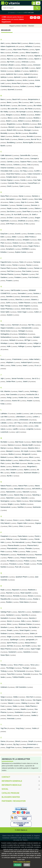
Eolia (2, 246)
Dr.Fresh (24, 218)
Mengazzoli (26, 454)
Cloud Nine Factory (13, 174)
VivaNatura (18, 712)
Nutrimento (37, 507)
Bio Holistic (38, 106)
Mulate (13, 473)
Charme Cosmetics (7, 168)
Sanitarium (10, 615)
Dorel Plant (26, 211)
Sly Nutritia (33, 627)
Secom (9, 621)
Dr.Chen (10, 218)
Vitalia (15, 706)
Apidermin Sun (11, 74)
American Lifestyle (7, 65)
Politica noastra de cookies (22, 862)
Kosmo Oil (16, 401)
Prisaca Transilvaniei (28, 558)
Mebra (39, 451)
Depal (9, 208)
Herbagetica (5, 334)
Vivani (34, 712)
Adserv (3, 50)
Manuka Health (27, 445)
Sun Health (26, 646)
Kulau (3, 404)
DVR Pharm (10, 224)
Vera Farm (30, 697)
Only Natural (5, 523)
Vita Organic (37, 700)
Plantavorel (5, 555)
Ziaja (2, 744)
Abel (2, 43)
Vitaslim (23, 709)
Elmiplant (26, 240)
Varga (3, 697)
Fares (21, 262)
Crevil (9, 186)
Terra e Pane (18, 665)
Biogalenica (11, 124)
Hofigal (36, 343)
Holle (9, 346)
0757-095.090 (29, 13)
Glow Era (19, 300)
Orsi (10, 526)
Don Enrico (11, 211)
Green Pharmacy (7, 309)
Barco (3, 99)
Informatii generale (12, 781)
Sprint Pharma (12, 643)
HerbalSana (23, 334)
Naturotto (24, 498)
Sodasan (4, 633)
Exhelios (4, 252)
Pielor (3, 552)
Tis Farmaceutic (20, 671)
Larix (32, 414)
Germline (9, 297)
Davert (24, 199)
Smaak (9, 630)
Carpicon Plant (25, 162)
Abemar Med (16, 43)
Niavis (19, 501)
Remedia (16, 596)
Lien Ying (17, 423)
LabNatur (4, 414)
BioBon (38, 115)
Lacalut (19, 414)
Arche (25, 80)
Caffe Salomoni (6, 155)
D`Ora (26, 224)
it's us (37, 365)
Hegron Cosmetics (7, 328)
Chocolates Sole (6, 171)
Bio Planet (29, 109)
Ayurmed (11, 89)
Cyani (21, 186)
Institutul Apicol (26, 362)
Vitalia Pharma (31, 706)
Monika (30, 463)
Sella (23, 621)
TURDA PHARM (18, 677)
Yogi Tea (4, 728)
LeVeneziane (24, 420)
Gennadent (22, 293)
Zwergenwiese (28, 747)
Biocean (22, 118)
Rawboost (31, 590)
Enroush (30, 243)
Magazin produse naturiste (18, 26)
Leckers (35, 417)
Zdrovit (17, 741)
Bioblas (23, 115)
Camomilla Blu (25, 155)
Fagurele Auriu (6, 262)
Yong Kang (20, 728)
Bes (20, 102)
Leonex (9, 420)
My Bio (9, 476)
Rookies (9, 602)
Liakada (3, 423)
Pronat (39, 561)
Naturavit (26, 492)
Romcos (23, 599)
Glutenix (34, 300)
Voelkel (34, 715)
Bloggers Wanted (11, 797)
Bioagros (9, 115)
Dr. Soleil (33, 214)
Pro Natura (11, 561)
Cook (28, 177)
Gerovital (4, 300)
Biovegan (28, 130)
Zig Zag (16, 744)
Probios (26, 561)
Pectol (37, 536)
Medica (11, 454)
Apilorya (3, 77)
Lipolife (15, 429)
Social (5, 789)
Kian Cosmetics (12, 394)
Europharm (10, 249)
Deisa (11, 202)
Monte (3, 467)
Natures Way (19, 495)
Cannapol (34, 159)
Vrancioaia (11, 719)
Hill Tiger (27, 340)
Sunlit (21, 649)
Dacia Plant (5, 196)
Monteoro (16, 467)
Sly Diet (18, 627)
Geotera (36, 293)
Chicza (24, 168)
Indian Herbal (34, 359)
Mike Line (18, 457)
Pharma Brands (13, 545)
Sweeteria (27, 652)
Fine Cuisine (27, 271)
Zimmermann (32, 744)
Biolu (40, 124)
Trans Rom (11, 674)
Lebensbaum (20, 417)
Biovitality (4, 133)
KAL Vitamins (5, 391)
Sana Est (21, 612)
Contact (6, 777)
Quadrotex (4, 577)
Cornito (23, 180)
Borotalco (30, 136)
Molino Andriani (6, 460)
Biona (24, 127)
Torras (37, 671)
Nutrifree (21, 507)
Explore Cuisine (21, 252)
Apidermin (33, 71)
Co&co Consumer (34, 174)
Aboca (31, 43)
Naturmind (10, 498)
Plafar (28, 552)
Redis (3, 596)
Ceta (29, 165)
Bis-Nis (18, 133)
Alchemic (10, 56)
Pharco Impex (37, 542)
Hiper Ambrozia (20, 343)
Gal (2, 290)
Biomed (11, 127)
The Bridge (10, 668)
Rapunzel (15, 590)
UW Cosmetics (21, 687)
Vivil (21, 715)
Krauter (30, 401)
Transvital (27, 674)
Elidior (14, 237)
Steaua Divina (30, 643)
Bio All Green (5, 106)
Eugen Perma (34, 246)
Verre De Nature (6, 700)
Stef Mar (10, 646)
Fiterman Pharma (7, 274)
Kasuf (21, 391)
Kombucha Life (32, 394)
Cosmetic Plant (13, 183)
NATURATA (36, 489)
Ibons (3, 359)
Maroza (17, 448)
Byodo (3, 146)
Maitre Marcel (37, 442)
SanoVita (25, 615)
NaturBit (3, 495)
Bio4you (37, 112)
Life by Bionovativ (35, 423)
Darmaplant (10, 199)
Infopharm (10, 362)
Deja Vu (24, 202)
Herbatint (36, 337)
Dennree (34, 205)
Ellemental (11, 240)
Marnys (3, 448)
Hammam (15, 325)
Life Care (12, 426)
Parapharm (5, 536)
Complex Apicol (12, 177)
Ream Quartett (26, 593)
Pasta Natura (22, 536)
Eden (2, 237)
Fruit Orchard (33, 277)
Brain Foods (5, 139)
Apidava (17, 71)
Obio (2, 520)
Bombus (16, 136)
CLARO (37, 171)
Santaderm (5, 618)
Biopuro (38, 127)
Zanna (3, 741)
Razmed (9, 593)
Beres (9, 102)
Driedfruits (22, 221)
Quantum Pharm (22, 577)
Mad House (19, 442)
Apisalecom (32, 77)
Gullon (37, 312)
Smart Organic (25, 630)
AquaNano (11, 80)
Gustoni (10, 315)
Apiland (27, 74)
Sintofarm (4, 627)
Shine (9, 624)
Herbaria (22, 337)
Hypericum (37, 346)
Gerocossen (25, 297)
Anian (10, 68)
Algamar (37, 56)
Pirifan (15, 552)
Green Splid (5, 312)
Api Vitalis (25, 68)
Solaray (18, 633)
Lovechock (4, 432)
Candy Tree (19, 159)
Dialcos (37, 208)
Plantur (10, 558)
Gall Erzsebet (16, 290)
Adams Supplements (8, 46)
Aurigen (38, 86)
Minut (31, 457)
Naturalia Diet (19, 489)
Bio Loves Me (13, 109)
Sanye (19, 618)
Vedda (15, 697)
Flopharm (25, 274)
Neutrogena (5, 501)
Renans (31, 596)
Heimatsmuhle (27, 328)
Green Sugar (22, 312)
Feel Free (10, 271)
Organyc (38, 523)
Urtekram (4, 687)
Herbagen (22, 331)
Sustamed (12, 652)
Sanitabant (36, 612)
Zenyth (31, 741)
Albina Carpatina (31, 53)
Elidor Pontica (30, 237)
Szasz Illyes (5, 655)
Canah (3, 159)
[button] (34, 3)
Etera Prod (17, 246)
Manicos (11, 445)
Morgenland (31, 467)
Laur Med (4, 417)
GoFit (8, 303)
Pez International (18, 542)
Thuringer (26, 668)
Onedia (28, 520)
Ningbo (10, 504)
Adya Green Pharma (20, 50)
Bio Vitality (4, 112)
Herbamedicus (6, 337)
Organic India (22, 523)
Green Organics (25, 306)
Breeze (21, 139)
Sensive (35, 621)
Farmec (15, 265)
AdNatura (29, 46)
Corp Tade (37, 180)
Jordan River (11, 381)
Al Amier (15, 53)
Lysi (17, 432)
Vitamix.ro (24, 830)
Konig (9, 397)
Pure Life (18, 567)
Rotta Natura (24, 602)
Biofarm (21, 121)
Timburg (3, 671)
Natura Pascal (6, 486)
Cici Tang (23, 171)
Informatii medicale (12, 785)
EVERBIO (25, 249)
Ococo (15, 520)
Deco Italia (38, 199)
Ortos (21, 526)
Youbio (34, 728)
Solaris (32, 633)
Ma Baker (4, 442)
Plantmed (38, 555)
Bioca (10, 118)
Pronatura (13, 564)
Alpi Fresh (10, 62)
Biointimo (26, 124)
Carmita (10, 162)
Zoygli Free (10, 747)
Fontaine (18, 277)
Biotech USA (11, 130)
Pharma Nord (32, 545)
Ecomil (18, 234)
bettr (31, 102)
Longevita (30, 429)
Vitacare (11, 703)
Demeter (19, 205)
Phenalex (29, 548)
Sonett (23, 637)
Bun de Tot (35, 139)
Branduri (31, 26)
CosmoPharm (33, 183)
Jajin (2, 378)
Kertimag (33, 391)
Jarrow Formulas (17, 378)
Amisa (23, 65)
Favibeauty (22, 268)
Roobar (36, 599)
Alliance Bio (22, 59)
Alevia (23, 56)
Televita (3, 665)
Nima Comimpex (35, 501)
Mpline (26, 470)
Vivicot (9, 715)
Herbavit (12, 340)
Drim (36, 221)
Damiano (35, 196)
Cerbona (16, 165)
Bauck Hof (16, 99)
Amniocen (37, 65)
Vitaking (24, 703)
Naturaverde (10, 492)
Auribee (23, 86)
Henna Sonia (5, 331)
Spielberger (14, 640)
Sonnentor (38, 637)
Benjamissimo (33, 99)
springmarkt (30, 640)
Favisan (37, 268)
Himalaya (4, 343)
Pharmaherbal (12, 548)
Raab (2, 590)
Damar (21, 196)
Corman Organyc (7, 180)
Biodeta (36, 118)
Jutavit (25, 381)
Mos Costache (11, 470)
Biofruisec (36, 121)
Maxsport (9, 451)
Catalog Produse (10, 793)
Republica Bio (5, 599)
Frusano (9, 281)
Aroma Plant (16, 83)
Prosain (27, 564)
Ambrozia (25, 62)
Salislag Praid (5, 612)
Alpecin (37, 59)
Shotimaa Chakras (25, 624)
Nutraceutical (5, 507)
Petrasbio (23, 539)
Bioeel (8, 121)
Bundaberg (11, 142)
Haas (2, 325)
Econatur (31, 234)
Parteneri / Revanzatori (14, 801)
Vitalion (9, 709)
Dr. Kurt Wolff (16, 214)
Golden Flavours (24, 303)
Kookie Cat (23, 397)
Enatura (15, 243)
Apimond (17, 77)
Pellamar (9, 539)
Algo (8, 59)
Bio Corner (22, 106)
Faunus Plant (5, 268)
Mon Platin (16, 463)
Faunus (29, 265)
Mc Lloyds (25, 451)
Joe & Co (35, 378)
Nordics (23, 504)
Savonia (32, 618)
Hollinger (21, 346)
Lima (25, 426)
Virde (22, 700)
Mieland (3, 457)
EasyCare (4, 234)
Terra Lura (34, 665)
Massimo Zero (33, 448)
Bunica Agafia (28, 142)
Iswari (25, 365)
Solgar (9, 637)
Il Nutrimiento (17, 359)
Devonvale (23, 208)
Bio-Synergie (21, 112)
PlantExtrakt (21, 555)
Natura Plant (23, 486)
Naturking (36, 495)
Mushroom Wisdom (31, 473)
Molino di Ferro (25, 460)
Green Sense (26, 309)
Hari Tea (31, 325)
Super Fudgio (36, 649)
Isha (2, 365)
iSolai (13, 365)
